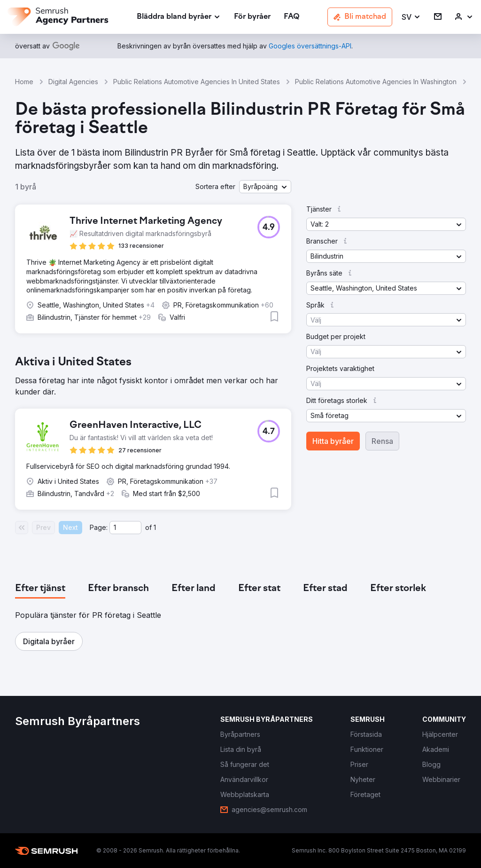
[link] (252, 17)
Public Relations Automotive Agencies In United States (197, 82)
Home (24, 82)
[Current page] (125, 528)
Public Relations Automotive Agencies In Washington (376, 82)
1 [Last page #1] (155, 527)
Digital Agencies (73, 82)
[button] (411, 17)
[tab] (40, 589)
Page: (99, 527)
